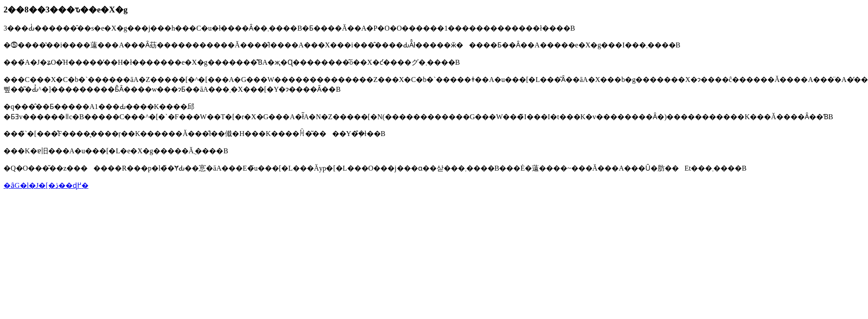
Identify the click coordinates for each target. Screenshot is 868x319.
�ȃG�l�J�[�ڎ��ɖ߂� (46, 185)
